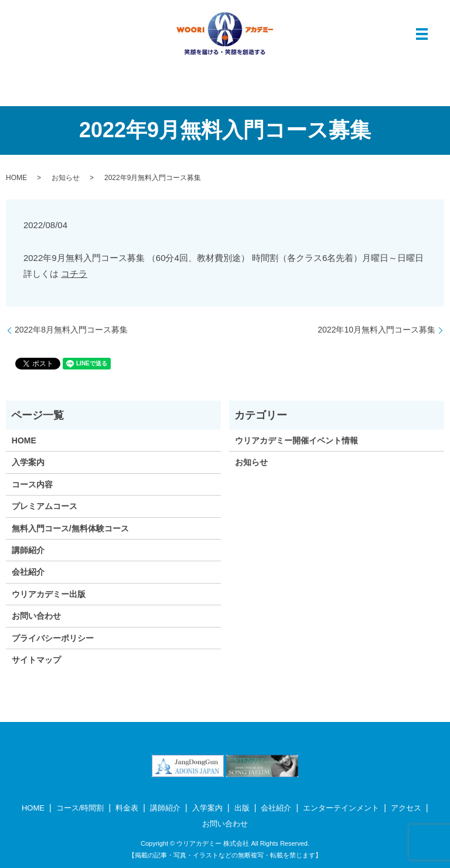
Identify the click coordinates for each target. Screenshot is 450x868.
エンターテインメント (341, 808)
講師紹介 (28, 550)
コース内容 (32, 484)
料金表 (127, 808)
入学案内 (28, 462)
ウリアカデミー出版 (49, 594)
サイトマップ (36, 660)
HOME (16, 178)
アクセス (406, 808)
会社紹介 (28, 572)
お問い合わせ (36, 616)
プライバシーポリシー (53, 638)
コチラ (74, 274)
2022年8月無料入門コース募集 (71, 330)
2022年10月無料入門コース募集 (376, 330)
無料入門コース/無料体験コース (70, 528)
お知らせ (66, 178)
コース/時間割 (80, 808)
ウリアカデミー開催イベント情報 (296, 440)
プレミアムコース (45, 506)
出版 (242, 808)
